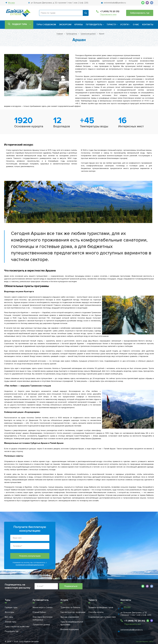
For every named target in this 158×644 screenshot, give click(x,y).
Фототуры (9, 612)
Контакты (148, 25)
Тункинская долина (41, 625)
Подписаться (71, 586)
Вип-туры (9, 617)
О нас (136, 25)
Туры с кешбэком (46, 25)
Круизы (79, 25)
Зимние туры (10, 622)
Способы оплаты (96, 612)
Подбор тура (19, 24)
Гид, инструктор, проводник (73, 612)
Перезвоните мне (108, 15)
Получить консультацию (30, 556)
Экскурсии (65, 25)
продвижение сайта (145, 641)
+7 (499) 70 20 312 (110, 11)
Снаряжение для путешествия (102, 617)
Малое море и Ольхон (43, 607)
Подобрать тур (12, 631)
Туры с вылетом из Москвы (17, 627)
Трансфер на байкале (70, 607)
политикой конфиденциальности (30, 565)
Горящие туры (11, 607)
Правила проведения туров (101, 607)
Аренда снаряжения (70, 617)
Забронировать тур (140, 13)
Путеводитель (94, 25)
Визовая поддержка (70, 629)
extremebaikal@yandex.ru (132, 630)
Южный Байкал (39, 612)
